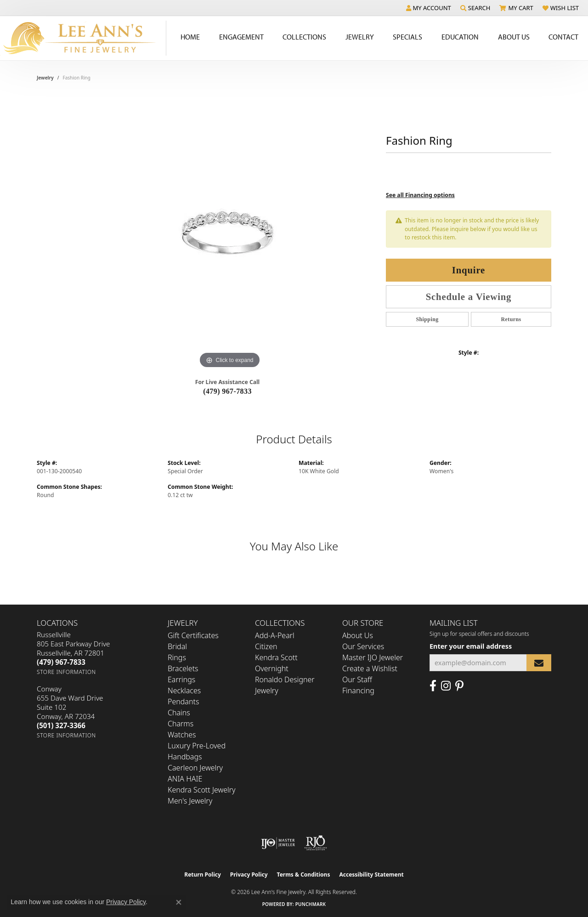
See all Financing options (420, 195)
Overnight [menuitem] (272, 668)
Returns (511, 319)
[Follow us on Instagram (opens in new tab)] (446, 686)
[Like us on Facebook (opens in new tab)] (433, 686)
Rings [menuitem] (177, 657)
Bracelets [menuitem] (183, 668)
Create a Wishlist (370, 668)
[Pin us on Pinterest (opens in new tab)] (459, 686)
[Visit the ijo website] (278, 843)
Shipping (427, 319)
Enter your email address (471, 646)
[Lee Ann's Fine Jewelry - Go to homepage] (83, 38)
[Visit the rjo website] (316, 843)
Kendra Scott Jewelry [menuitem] (202, 790)
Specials (407, 37)
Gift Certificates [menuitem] (193, 635)
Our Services (363, 646)
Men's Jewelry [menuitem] (190, 801)
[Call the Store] (61, 662)
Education (460, 37)
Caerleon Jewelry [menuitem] (195, 768)
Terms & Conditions (304, 875)
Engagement (241, 37)
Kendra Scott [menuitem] (276, 657)
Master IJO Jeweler (373, 657)
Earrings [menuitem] (181, 679)
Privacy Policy (249, 875)
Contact (563, 37)
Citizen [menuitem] (266, 646)
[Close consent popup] (179, 902)
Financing (358, 691)
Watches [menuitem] (182, 735)
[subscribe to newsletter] (539, 663)
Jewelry (360, 37)
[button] (429, 8)
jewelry (45, 78)
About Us (514, 37)
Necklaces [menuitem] (184, 691)
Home (190, 37)
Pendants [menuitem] (183, 702)
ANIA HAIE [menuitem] (185, 779)
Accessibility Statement (371, 875)
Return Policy (203, 875)
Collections (304, 37)
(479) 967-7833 (227, 391)
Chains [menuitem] (179, 713)
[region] (230, 233)
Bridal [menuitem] (177, 646)
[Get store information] (66, 672)
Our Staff (357, 679)
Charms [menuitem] (181, 724)
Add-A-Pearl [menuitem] (275, 635)
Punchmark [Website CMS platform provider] (311, 904)
